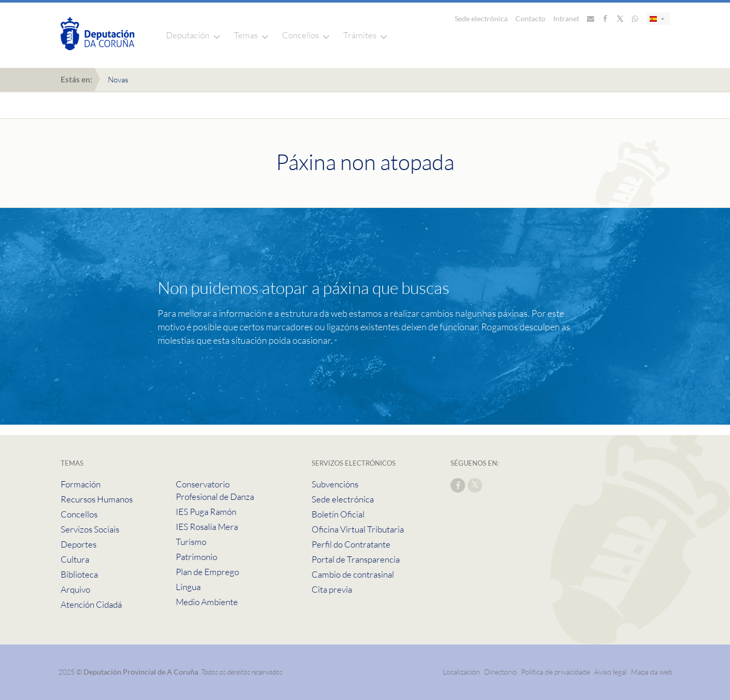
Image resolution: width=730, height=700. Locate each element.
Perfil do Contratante (351, 544)
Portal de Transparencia (356, 559)
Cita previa (332, 589)
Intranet (566, 18)
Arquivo (75, 589)
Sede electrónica (481, 18)
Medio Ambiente (207, 602)
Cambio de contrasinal (353, 574)
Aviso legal (610, 672)
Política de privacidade (556, 672)
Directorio (501, 672)
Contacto (530, 18)
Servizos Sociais (90, 529)
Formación (81, 484)
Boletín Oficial (338, 514)
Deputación (188, 35)
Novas (118, 80)
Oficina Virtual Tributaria (358, 529)
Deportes (79, 544)
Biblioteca (79, 574)
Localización (461, 672)
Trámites (360, 35)
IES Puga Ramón (206, 512)
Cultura (75, 559)
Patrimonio (196, 557)
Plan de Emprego (207, 572)
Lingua (188, 587)
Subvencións (335, 484)
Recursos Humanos (97, 499)
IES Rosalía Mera (207, 527)
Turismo (191, 542)
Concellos (300, 35)
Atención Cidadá (91, 604)
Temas (246, 35)
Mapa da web (652, 672)
